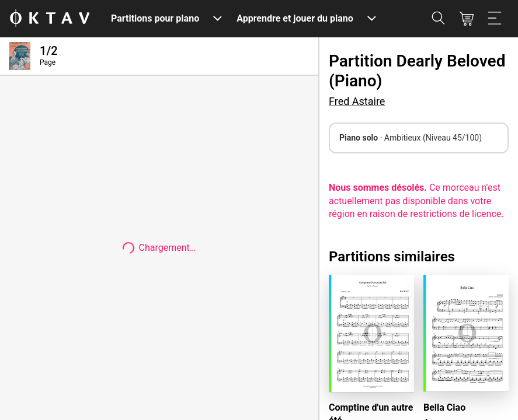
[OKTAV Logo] (50, 19)
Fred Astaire (357, 101)
